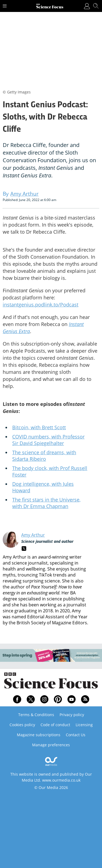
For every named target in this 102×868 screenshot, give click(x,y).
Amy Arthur (33, 535)
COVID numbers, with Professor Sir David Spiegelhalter (48, 440)
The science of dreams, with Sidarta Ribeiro (44, 456)
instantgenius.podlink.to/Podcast (41, 305)
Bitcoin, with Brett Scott (39, 427)
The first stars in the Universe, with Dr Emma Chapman (46, 503)
